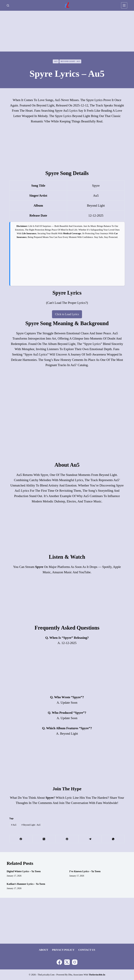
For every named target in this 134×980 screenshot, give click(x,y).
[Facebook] (21, 840)
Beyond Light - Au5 (70, 61)
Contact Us (87, 950)
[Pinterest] (67, 840)
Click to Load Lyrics (67, 314)
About (44, 950)
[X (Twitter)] (44, 840)
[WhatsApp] (113, 840)
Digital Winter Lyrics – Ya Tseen (24, 872)
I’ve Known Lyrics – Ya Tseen (85, 872)
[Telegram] (90, 840)
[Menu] (124, 5)
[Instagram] (75, 962)
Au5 (56, 61)
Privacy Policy (63, 950)
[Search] (8, 5)
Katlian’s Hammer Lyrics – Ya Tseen (26, 885)
